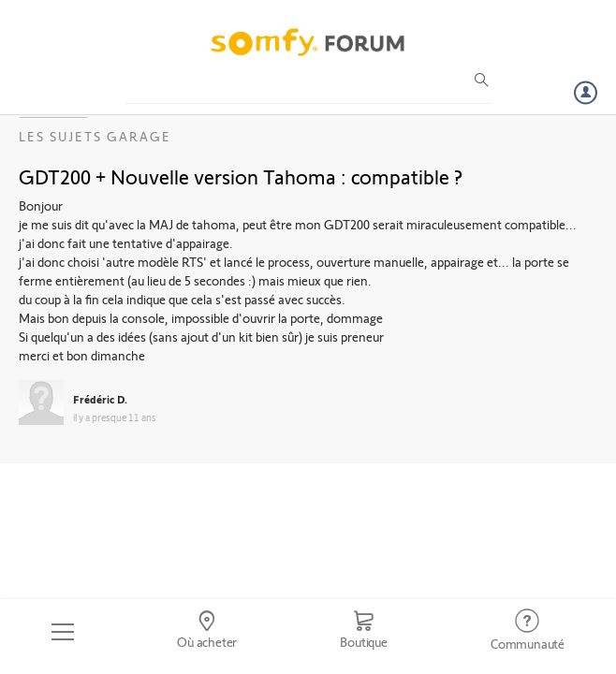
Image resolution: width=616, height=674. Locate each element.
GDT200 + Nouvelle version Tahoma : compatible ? (241, 176)
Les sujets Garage (95, 136)
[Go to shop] (364, 632)
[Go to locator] (207, 632)
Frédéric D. (100, 399)
